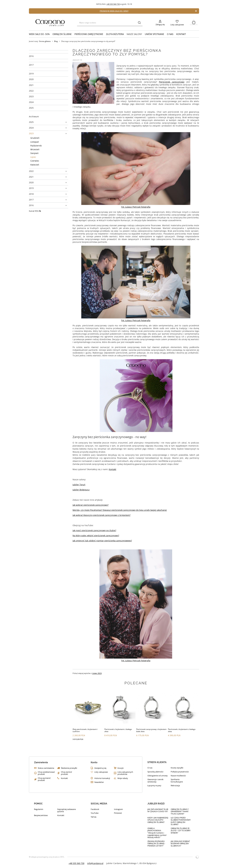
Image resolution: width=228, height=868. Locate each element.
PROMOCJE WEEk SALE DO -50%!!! (114, 11)
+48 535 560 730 (113, 4)
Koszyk (121, 768)
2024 (31, 102)
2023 (31, 96)
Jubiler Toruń (79, 485)
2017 (31, 65)
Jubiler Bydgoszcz (81, 490)
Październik (36, 146)
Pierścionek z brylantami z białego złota (118, 730)
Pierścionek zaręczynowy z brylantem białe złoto (151, 730)
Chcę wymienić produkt (44, 779)
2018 (31, 194)
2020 (31, 79)
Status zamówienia (46, 768)
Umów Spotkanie (154, 34)
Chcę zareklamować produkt (46, 773)
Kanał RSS (35, 211)
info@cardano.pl (95, 863)
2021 (31, 85)
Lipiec (33, 157)
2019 (31, 74)
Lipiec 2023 (97, 673)
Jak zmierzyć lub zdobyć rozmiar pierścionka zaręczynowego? (102, 541)
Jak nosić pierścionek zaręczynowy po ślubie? (94, 530)
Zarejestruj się (100, 768)
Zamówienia (41, 762)
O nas (170, 34)
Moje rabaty (123, 778)
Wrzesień (35, 149)
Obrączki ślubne (62, 34)
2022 (31, 91)
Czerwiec (35, 161)
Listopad (35, 142)
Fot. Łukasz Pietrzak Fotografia (136, 207)
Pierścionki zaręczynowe (89, 34)
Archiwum (34, 117)
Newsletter (99, 782)
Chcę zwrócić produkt (66, 773)
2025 (31, 108)
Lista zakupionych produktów (125, 773)
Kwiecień (35, 165)
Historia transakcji (102, 778)
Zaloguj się (160, 24)
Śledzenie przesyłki (69, 768)
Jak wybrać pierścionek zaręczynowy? (91, 505)
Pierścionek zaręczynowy (172, 82)
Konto (94, 762)
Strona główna (45, 41)
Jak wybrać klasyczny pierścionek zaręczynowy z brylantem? (101, 515)
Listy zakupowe (177, 25)
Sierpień (34, 153)
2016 (31, 56)
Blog (56, 41)
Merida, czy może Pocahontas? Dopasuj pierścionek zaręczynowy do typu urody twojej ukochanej (120, 510)
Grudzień (35, 138)
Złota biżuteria (115, 34)
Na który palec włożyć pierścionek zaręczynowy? (96, 536)
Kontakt (181, 34)
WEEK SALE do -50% (39, 34)
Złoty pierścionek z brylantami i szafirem (85, 730)
